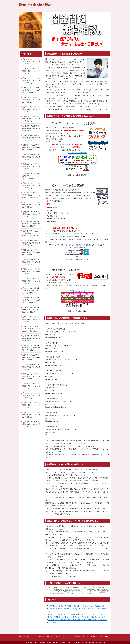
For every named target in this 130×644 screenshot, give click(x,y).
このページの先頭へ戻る (105, 633)
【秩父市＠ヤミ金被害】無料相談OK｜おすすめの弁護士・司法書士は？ (31, 128)
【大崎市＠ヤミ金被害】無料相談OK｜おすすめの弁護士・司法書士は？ (31, 386)
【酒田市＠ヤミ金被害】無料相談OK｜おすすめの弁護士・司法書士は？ (31, 205)
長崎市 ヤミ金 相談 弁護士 (35, 5)
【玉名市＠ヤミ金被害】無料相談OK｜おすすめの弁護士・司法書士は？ (31, 81)
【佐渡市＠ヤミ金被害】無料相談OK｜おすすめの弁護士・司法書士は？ (31, 147)
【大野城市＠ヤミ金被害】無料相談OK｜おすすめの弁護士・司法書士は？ (31, 300)
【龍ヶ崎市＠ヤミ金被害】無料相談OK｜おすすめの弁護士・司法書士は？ (31, 348)
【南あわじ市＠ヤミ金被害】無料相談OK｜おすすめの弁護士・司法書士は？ (31, 329)
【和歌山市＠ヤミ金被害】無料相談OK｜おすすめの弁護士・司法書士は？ (31, 90)
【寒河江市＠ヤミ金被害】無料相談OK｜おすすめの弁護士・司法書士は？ (31, 291)
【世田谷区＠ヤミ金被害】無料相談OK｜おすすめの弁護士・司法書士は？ (31, 224)
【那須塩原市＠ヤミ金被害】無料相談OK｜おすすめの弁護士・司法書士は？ (31, 195)
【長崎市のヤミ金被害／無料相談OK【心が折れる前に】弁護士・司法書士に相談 (76, 606)
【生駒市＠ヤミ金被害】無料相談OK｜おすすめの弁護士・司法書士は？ (31, 138)
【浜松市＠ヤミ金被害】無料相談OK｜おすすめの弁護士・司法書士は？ (31, 338)
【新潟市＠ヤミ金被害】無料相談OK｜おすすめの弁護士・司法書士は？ (31, 61)
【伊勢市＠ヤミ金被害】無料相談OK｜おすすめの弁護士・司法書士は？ (31, 119)
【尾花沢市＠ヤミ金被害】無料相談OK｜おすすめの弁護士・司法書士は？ (31, 310)
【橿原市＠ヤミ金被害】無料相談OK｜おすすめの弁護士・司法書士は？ (31, 424)
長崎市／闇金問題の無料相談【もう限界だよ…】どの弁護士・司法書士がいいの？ (77, 617)
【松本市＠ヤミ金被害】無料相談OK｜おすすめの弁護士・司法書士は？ (31, 395)
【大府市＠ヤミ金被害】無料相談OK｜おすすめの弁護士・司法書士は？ (31, 367)
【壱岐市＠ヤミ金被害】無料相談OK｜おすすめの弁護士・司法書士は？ (31, 243)
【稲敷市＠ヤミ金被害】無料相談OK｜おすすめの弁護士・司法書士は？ (31, 109)
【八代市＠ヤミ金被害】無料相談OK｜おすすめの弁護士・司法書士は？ (31, 214)
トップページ (53, 623)
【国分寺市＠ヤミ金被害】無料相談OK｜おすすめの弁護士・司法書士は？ (31, 176)
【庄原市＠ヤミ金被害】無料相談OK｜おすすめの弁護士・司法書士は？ (31, 319)
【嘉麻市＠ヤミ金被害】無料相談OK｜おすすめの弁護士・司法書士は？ (31, 357)
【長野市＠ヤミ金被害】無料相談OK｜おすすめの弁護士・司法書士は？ (31, 252)
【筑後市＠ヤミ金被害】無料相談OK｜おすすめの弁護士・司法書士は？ (31, 71)
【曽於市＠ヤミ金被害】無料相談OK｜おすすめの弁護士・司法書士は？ (31, 376)
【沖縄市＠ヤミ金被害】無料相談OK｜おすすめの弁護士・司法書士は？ (31, 185)
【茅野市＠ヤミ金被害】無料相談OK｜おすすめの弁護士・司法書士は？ (31, 415)
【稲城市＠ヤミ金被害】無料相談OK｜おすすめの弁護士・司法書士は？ (31, 405)
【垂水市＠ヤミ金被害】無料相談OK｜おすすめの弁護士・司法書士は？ (31, 281)
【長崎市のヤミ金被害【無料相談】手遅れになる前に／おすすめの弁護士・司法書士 (77, 620)
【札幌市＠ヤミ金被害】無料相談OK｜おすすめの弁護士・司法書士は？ (31, 271)
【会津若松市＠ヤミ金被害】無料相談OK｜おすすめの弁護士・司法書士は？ (31, 233)
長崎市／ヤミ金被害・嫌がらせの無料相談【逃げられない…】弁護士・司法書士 (76, 614)
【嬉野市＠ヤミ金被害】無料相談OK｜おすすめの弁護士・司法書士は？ (31, 100)
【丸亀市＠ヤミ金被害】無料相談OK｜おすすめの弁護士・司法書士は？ (31, 166)
